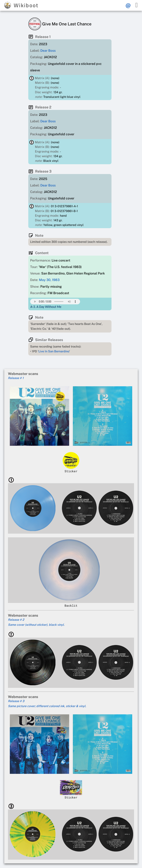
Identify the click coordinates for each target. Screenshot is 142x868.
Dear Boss (48, 51)
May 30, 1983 (49, 280)
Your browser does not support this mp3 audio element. (55, 302)
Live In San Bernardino (54, 351)
